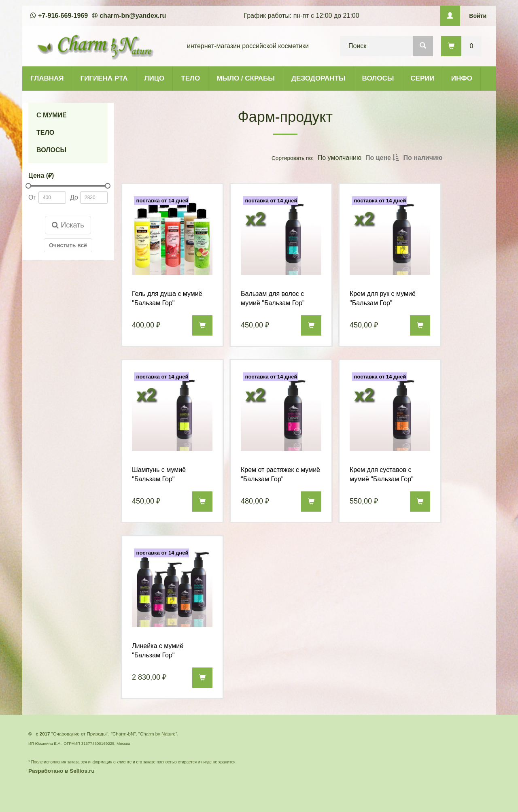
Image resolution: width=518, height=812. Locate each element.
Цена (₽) (41, 175)
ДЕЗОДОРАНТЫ (318, 78)
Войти (478, 16)
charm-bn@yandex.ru (133, 16)
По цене (382, 158)
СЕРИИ (422, 78)
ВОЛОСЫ (378, 78)
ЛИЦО (155, 78)
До (74, 197)
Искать (68, 225)
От (32, 197)
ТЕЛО (190, 78)
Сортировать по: (293, 158)
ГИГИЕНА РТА (104, 78)
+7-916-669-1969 (63, 16)
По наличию (423, 158)
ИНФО (462, 78)
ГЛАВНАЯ (47, 78)
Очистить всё (68, 245)
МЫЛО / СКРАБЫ (246, 78)
